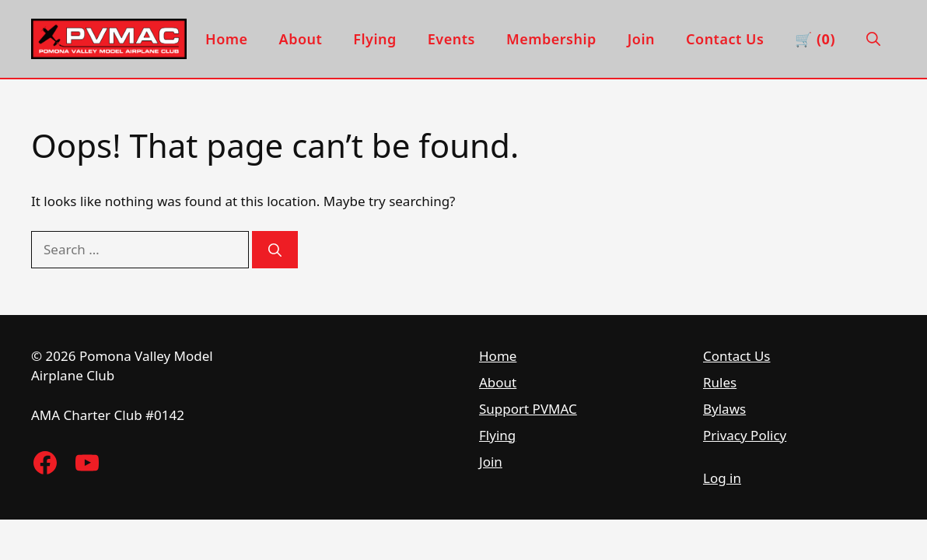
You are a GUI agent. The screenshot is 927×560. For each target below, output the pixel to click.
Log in (722, 478)
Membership (551, 39)
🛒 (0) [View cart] (815, 39)
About (301, 39)
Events (451, 39)
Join (641, 39)
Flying (375, 39)
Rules (720, 382)
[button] (873, 39)
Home (227, 39)
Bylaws (724, 409)
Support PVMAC (528, 409)
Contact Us (725, 39)
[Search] (275, 250)
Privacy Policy (745, 435)
